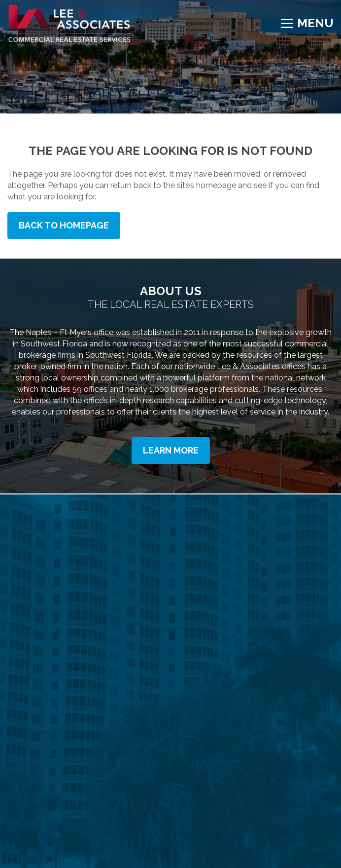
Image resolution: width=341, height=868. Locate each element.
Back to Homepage (64, 225)
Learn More (171, 450)
